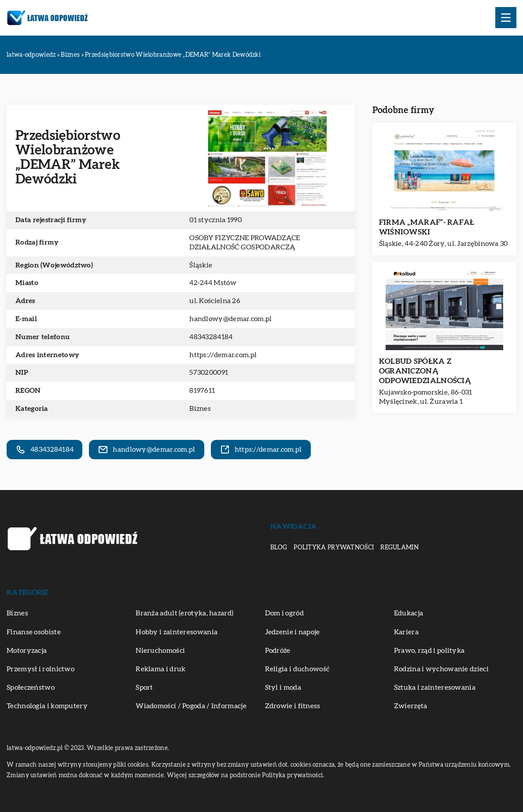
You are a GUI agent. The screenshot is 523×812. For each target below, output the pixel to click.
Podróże (278, 651)
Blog (279, 548)
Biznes (200, 409)
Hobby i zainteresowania (177, 632)
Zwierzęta (411, 706)
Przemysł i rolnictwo (41, 669)
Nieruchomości (160, 651)
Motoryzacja (27, 651)
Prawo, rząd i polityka (429, 651)
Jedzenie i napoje (293, 632)
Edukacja (409, 613)
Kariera (406, 632)
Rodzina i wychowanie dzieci (441, 669)
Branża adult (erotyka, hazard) (184, 613)
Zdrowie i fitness (293, 706)
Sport (144, 688)
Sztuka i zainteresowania (435, 688)
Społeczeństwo (31, 688)
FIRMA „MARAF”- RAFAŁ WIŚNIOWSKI (427, 227)
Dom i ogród (284, 613)
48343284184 (211, 337)
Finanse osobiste (34, 632)
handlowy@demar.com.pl (230, 319)
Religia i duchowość (297, 669)
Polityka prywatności (334, 548)
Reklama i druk (160, 669)
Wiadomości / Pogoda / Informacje (191, 706)
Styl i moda (283, 688)
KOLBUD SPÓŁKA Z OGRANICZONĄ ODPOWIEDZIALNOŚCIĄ (425, 371)
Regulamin (400, 548)
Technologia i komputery (47, 706)
